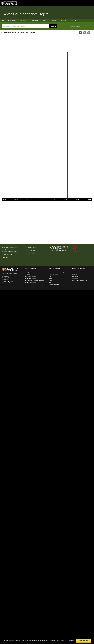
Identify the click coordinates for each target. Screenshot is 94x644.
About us (73, 21)
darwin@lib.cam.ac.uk (7, 249)
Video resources (32, 254)
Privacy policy (5, 257)
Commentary (34, 21)
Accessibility (5, 280)
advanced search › (75, 26)
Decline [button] (72, 641)
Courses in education (31, 283)
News (50, 278)
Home (3, 9)
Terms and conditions (7, 283)
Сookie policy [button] (60, 641)
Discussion (75, 276)
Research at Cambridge (79, 268)
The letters (23, 21)
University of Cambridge (9, 252)
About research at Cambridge (80, 280)
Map (50, 276)
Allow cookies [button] (84, 641)
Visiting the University (54, 274)
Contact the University (7, 278)
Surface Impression (12, 260)
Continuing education (31, 278)
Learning (53, 21)
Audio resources (32, 251)
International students (31, 276)
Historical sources (32, 247)
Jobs (50, 283)
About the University (55, 268)
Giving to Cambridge (54, 285)
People (45, 21)
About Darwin (12, 21)
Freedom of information (8, 281)
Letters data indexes (32, 257)
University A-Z (5, 276)
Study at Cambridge (31, 268)
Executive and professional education (34, 280)
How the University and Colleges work (58, 272)
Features (74, 274)
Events (51, 280)
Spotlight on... (76, 278)
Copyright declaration (7, 255)
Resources (63, 21)
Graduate (28, 274)
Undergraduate (29, 272)
